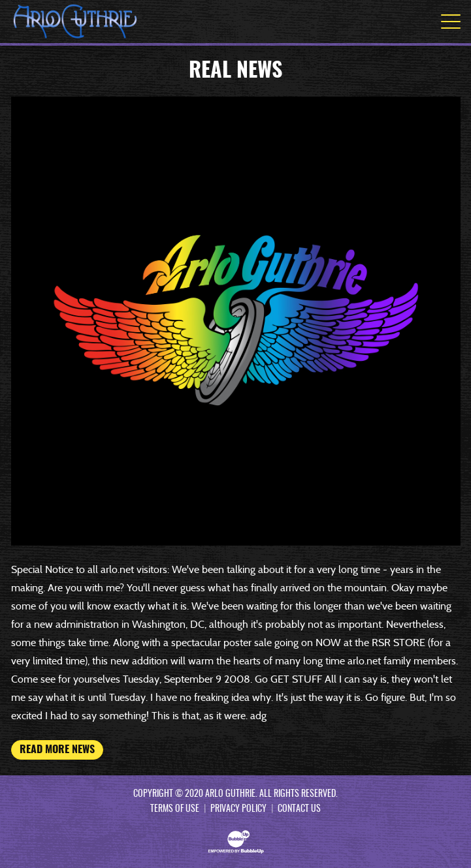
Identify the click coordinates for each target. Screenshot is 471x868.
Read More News (57, 750)
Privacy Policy (238, 809)
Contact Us (299, 809)
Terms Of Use (175, 809)
